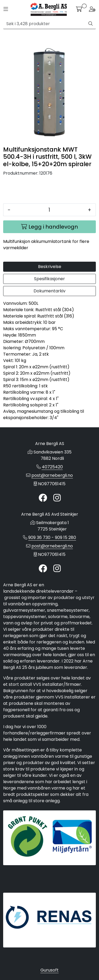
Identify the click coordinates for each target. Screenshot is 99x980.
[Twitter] (43, 498)
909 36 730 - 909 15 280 (52, 537)
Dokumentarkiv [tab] (49, 291)
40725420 (52, 467)
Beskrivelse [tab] (50, 267)
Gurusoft (49, 970)
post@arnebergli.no (52, 475)
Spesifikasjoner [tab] (49, 279)
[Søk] (44, 24)
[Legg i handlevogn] (49, 227)
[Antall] (49, 210)
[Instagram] (57, 498)
